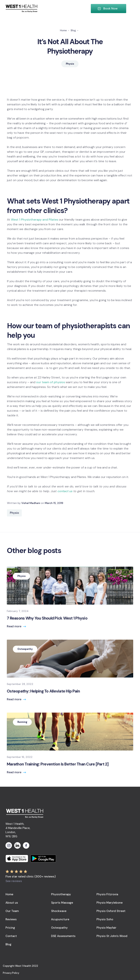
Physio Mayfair (106, 928)
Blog (73, 30)
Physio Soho (105, 919)
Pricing (10, 928)
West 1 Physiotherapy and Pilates (35, 220)
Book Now (110, 8)
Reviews (11, 919)
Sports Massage (62, 903)
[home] (48, 9)
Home (63, 30)
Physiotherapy (61, 894)
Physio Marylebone (110, 903)
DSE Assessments (63, 936)
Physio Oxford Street (111, 911)
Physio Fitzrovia (107, 894)
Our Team (12, 911)
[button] (131, 9)
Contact (11, 936)
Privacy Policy (11, 973)
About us (12, 903)
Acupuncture (60, 919)
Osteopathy (59, 928)
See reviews (14, 881)
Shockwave (59, 911)
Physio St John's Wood (112, 936)
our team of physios (51, 382)
